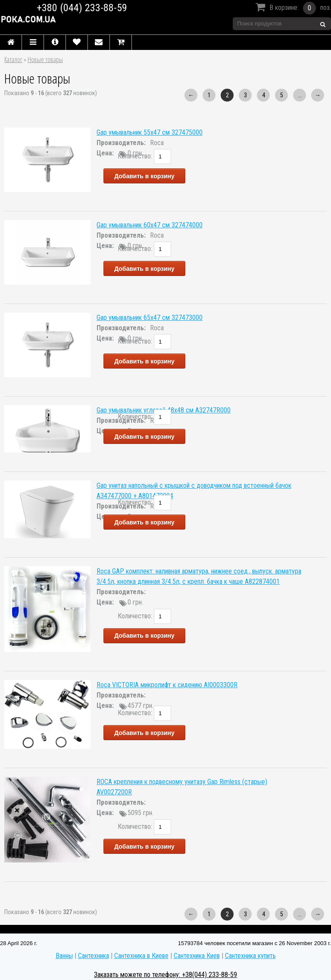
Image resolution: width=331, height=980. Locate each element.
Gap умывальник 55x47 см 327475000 (150, 132)
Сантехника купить (250, 956)
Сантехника (94, 956)
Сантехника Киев (197, 956)
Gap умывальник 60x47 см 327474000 (150, 225)
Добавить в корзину (144, 176)
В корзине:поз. (292, 8)
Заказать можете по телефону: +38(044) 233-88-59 (165, 975)
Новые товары (45, 59)
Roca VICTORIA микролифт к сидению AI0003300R (167, 685)
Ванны (64, 956)
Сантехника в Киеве (141, 956)
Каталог (13, 59)
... (300, 95)
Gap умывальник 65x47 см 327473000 (150, 318)
